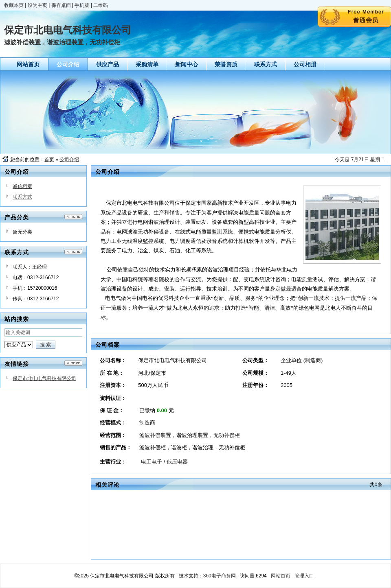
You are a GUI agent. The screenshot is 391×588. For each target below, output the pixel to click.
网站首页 (281, 576)
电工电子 (152, 462)
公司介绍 (69, 160)
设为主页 (37, 5)
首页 (49, 160)
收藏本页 (14, 5)
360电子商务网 (220, 576)
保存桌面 (61, 5)
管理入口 (304, 576)
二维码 (101, 5)
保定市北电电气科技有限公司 (44, 378)
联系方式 (22, 197)
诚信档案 (22, 186)
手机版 (82, 5)
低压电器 (177, 462)
